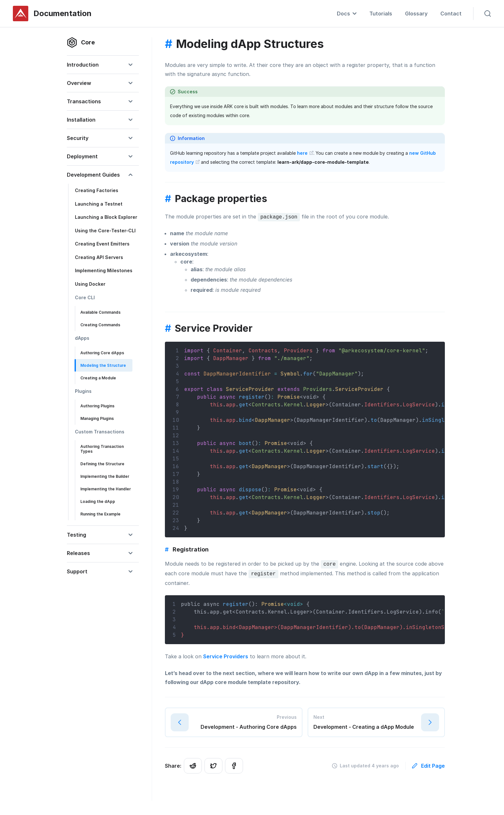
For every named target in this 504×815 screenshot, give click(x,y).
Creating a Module (98, 378)
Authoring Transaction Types (102, 449)
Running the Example (100, 514)
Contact (451, 14)
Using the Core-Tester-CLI (105, 231)
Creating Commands (100, 325)
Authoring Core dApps (102, 353)
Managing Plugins (97, 418)
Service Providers (226, 656)
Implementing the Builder (105, 476)
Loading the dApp (98, 501)
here (305, 153)
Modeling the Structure (103, 365)
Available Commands (100, 312)
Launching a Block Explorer (106, 217)
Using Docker (90, 284)
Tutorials (381, 14)
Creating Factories (97, 190)
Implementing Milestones (104, 270)
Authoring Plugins (97, 406)
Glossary (416, 14)
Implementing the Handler (106, 489)
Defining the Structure (102, 464)
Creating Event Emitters (102, 244)
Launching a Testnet (99, 204)
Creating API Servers (99, 257)
